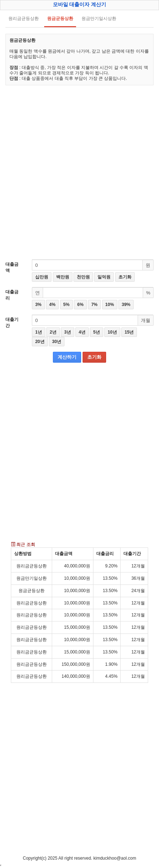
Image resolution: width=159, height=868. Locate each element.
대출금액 (12, 267)
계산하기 (67, 357)
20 (40, 342)
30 (57, 342)
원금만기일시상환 (99, 19)
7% (94, 305)
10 (112, 332)
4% (52, 305)
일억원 (104, 277)
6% (80, 305)
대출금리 (12, 295)
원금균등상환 (60, 19)
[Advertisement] (79, 172)
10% (110, 305)
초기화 (125, 277)
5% (66, 305)
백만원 (63, 277)
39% (126, 305)
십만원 (42, 277)
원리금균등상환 (24, 19)
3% (38, 305)
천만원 (83, 277)
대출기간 (12, 323)
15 (129, 332)
